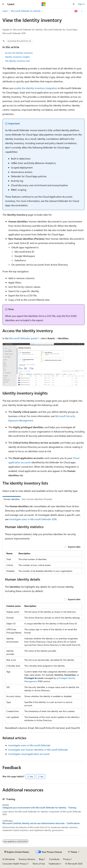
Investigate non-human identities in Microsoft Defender (38, 750)
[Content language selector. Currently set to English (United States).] (17, 852)
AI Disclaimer (9, 859)
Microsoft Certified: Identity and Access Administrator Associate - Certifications (41, 823)
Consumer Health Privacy (14, 864)
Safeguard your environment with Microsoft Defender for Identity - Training (39, 808)
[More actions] (82, 11)
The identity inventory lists (17, 61)
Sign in (81, 4)
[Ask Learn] (76, 11)
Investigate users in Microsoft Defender (29, 745)
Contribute (54, 859)
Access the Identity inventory (19, 53)
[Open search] (74, 4)
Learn (5, 11)
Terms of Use (39, 864)
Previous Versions (27, 859)
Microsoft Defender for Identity (26, 11)
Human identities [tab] (12, 499)
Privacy (67, 859)
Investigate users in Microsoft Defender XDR (33, 519)
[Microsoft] (44, 4)
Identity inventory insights (17, 57)
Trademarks (54, 864)
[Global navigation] (3, 4)
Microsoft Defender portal (23, 338)
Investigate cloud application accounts (29, 754)
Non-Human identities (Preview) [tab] (37, 499)
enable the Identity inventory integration (36, 88)
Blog (41, 859)
